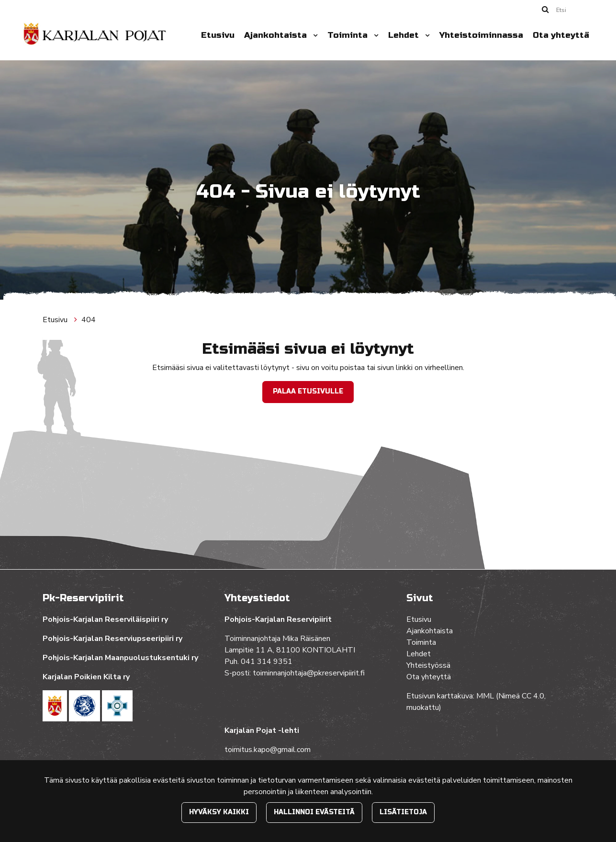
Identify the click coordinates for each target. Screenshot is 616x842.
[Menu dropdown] (314, 35)
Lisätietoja (403, 812)
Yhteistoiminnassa (481, 35)
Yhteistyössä (428, 665)
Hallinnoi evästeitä (314, 812)
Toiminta (349, 35)
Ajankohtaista (277, 35)
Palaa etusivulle (308, 391)
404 (89, 320)
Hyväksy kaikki (219, 812)
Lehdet (405, 35)
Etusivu (218, 35)
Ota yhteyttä (561, 35)
